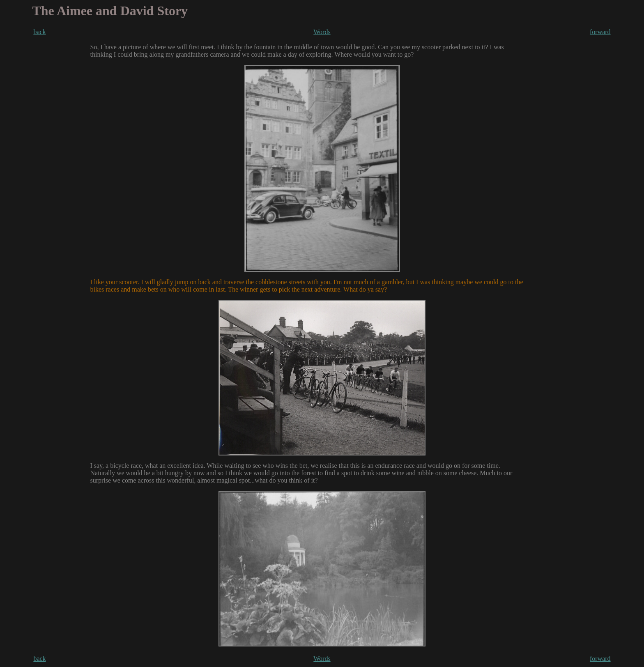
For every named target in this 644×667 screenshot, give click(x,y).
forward (600, 32)
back (39, 32)
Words (322, 32)
